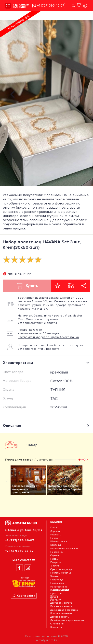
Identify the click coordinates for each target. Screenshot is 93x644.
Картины (56, 545)
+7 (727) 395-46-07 (49, 6)
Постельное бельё (61, 573)
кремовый (59, 372)
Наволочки (57, 552)
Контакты (56, 627)
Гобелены (56, 535)
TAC (54, 399)
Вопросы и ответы (61, 613)
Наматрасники (59, 587)
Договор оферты (60, 617)
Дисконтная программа (64, 610)
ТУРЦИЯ (58, 390)
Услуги (54, 596)
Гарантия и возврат (62, 606)
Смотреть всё (45, 460)
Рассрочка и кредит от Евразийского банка (48, 337)
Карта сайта (24, 596)
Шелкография (59, 541)
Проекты (56, 599)
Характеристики (47, 363)
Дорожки (55, 531)
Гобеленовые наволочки (64, 548)
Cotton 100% (61, 381)
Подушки (56, 562)
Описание (46, 426)
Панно (54, 538)
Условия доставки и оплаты (37, 323)
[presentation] (13, 94)
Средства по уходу (61, 569)
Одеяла (55, 555)
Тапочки (55, 566)
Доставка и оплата (61, 603)
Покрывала (57, 583)
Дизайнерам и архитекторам (67, 620)
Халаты (55, 576)
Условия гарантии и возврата (39, 349)
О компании (57, 624)
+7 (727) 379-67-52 (19, 551)
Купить (27, 286)
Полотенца (57, 580)
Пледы (54, 559)
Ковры (54, 528)
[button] (80, 460)
